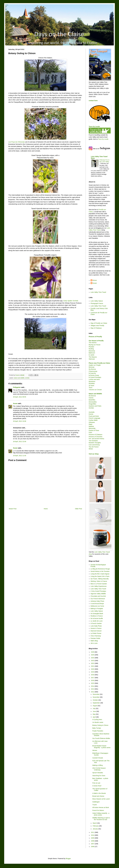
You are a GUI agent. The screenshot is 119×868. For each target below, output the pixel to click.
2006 (93, 847)
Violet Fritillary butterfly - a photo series (101, 814)
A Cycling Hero (97, 720)
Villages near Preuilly (97, 326)
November (96, 697)
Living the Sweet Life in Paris (100, 576)
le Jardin (91, 355)
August (95, 706)
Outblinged (96, 802)
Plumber (91, 347)
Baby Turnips (97, 728)
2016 (93, 680)
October (96, 700)
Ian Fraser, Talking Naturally (100, 579)
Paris (90, 432)
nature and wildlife (19, 378)
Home (46, 509)
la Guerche (92, 373)
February (96, 826)
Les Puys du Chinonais (17, 142)
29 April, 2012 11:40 (20, 456)
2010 (93, 835)
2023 (93, 661)
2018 (93, 675)
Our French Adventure (98, 599)
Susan (15, 403)
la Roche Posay (94, 375)
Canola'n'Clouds (98, 758)
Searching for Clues (99, 776)
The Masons (93, 357)
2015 (93, 683)
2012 (93, 692)
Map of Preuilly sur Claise (99, 323)
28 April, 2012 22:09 (20, 442)
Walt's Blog (94, 641)
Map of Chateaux (96, 328)
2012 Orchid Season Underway (99, 769)
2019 (93, 672)
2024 (93, 658)
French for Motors (98, 810)
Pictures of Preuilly (95, 337)
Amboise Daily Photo (97, 601)
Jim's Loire (94, 643)
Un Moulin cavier (98, 722)
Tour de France (94, 447)
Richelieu (92, 383)
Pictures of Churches (96, 437)
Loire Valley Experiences (99, 586)
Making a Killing (97, 765)
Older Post (78, 509)
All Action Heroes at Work (101, 807)
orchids (27, 378)
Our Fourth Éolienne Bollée (101, 738)
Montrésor (92, 381)
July (94, 708)
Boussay (92, 367)
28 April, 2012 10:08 (20, 421)
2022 (93, 663)
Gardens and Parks (95, 406)
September (96, 703)
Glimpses (92, 422)
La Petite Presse (96, 633)
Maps (91, 424)
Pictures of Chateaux (96, 435)
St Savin (91, 386)
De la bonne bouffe (97, 618)
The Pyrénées (93, 441)
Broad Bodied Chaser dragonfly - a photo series (101, 747)
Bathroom (92, 353)
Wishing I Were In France (99, 581)
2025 (93, 655)
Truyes (95, 805)
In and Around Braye (97, 604)
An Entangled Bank (97, 614)
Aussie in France (96, 628)
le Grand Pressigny (95, 377)
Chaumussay (93, 371)
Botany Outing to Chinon (100, 725)
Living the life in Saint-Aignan (100, 574)
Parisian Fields (95, 638)
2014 (93, 686)
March (95, 823)
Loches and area (94, 379)
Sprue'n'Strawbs (98, 773)
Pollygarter (17, 387)
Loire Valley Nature (97, 301)
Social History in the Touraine (100, 571)
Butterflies (92, 400)
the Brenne (92, 369)
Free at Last (96, 783)
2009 (93, 838)
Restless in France (97, 616)
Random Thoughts (95, 443)
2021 (93, 666)
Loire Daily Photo (96, 626)
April (94, 717)
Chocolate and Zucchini (98, 596)
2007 (93, 844)
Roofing (91, 349)
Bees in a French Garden (99, 584)
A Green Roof (97, 786)
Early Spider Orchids (71, 301)
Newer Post (13, 509)
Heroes (95, 750)
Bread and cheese (98, 796)
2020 (93, 669)
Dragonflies (92, 404)
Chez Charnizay (96, 636)
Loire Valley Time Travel (98, 292)
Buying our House (95, 345)
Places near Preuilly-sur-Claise (99, 363)
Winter (91, 449)
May (94, 714)
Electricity (92, 351)
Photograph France (97, 303)
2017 (93, 678)
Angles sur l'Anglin (95, 365)
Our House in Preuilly (96, 341)
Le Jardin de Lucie (97, 621)
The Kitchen (93, 343)
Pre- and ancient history (96, 439)
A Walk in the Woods (99, 793)
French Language (94, 418)
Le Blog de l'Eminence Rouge (100, 569)
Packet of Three (94, 430)
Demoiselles (93, 402)
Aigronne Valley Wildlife (98, 594)
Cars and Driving (94, 445)
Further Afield (93, 420)
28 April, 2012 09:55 (20, 397)
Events (91, 414)
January (96, 829)
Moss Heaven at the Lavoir (101, 799)
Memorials (92, 428)
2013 (93, 689)
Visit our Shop (94, 454)
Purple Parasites (98, 731)
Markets (91, 426)
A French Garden (96, 623)
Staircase (92, 359)
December (96, 694)
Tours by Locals (94, 127)
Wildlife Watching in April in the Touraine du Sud (101, 819)
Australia (92, 412)
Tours (91, 388)
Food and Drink (94, 416)
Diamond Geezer (96, 631)
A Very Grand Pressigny (98, 591)
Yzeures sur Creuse (95, 390)
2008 (93, 841)
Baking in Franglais (97, 609)
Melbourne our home (97, 606)
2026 (93, 652)
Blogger (68, 859)
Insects (91, 398)
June (94, 711)
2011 (93, 832)
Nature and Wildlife (95, 394)
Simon (95, 280)
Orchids (91, 408)
